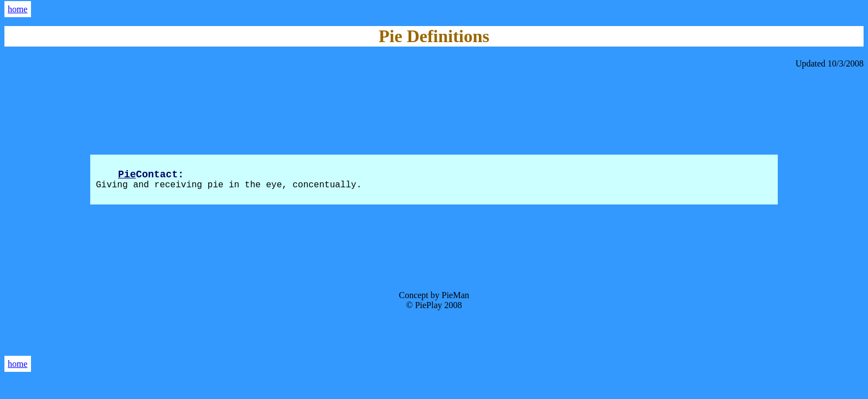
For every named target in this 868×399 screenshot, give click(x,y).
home (18, 9)
